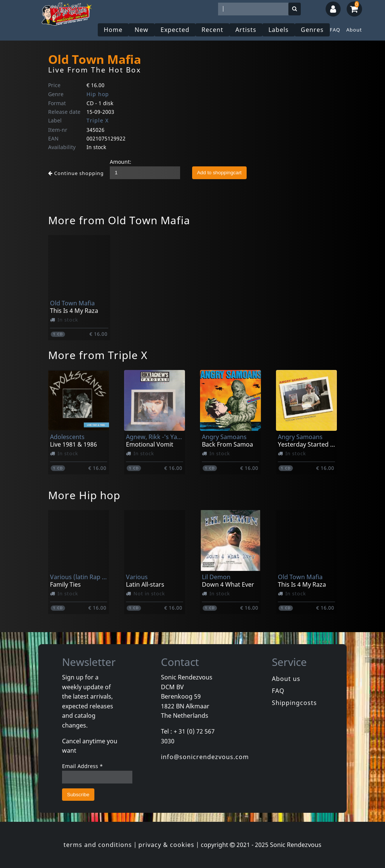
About (354, 30)
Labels (279, 30)
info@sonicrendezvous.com (205, 757)
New (142, 30)
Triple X (98, 120)
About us (286, 679)
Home (113, 30)
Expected (175, 30)
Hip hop (98, 94)
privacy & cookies (166, 845)
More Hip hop (84, 495)
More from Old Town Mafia (119, 220)
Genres (312, 30)
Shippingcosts (294, 703)
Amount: (121, 162)
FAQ (335, 30)
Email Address (83, 766)
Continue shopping (76, 173)
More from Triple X (98, 355)
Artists (246, 30)
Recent (212, 30)
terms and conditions (98, 845)
